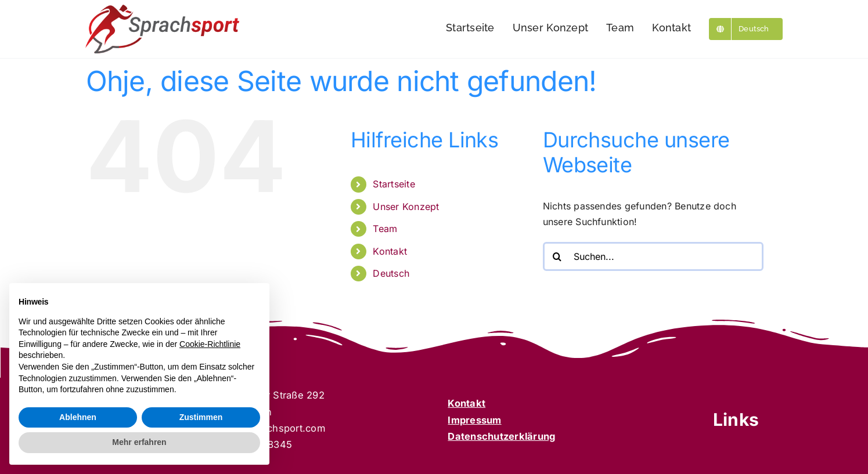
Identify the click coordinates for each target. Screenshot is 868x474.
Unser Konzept (406, 207)
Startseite (394, 184)
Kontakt (390, 251)
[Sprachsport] (162, 9)
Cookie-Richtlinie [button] (210, 344)
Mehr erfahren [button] (139, 442)
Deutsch (391, 273)
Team (385, 229)
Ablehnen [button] (78, 417)
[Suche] (557, 256)
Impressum (474, 420)
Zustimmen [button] (201, 417)
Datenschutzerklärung (501, 436)
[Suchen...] (653, 256)
